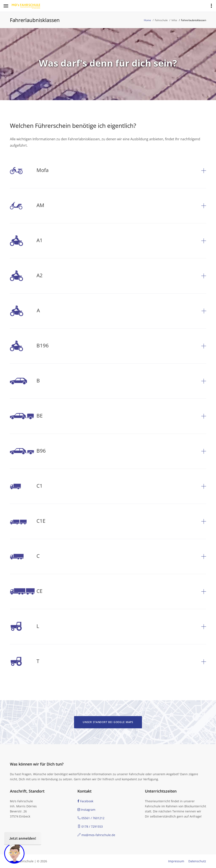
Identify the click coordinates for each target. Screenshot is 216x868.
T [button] (25, 662)
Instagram (86, 810)
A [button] (25, 311)
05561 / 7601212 (91, 818)
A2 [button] (26, 276)
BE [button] (26, 416)
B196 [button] (29, 346)
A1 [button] (26, 241)
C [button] (25, 556)
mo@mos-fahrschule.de (96, 835)
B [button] (25, 381)
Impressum (176, 861)
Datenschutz (197, 861)
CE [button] (26, 592)
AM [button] (27, 206)
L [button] (25, 627)
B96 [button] (28, 451)
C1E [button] (28, 521)
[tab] (108, 171)
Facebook (85, 801)
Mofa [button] (29, 171)
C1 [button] (26, 486)
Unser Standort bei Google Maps (108, 722)
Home (147, 20)
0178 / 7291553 (90, 826)
